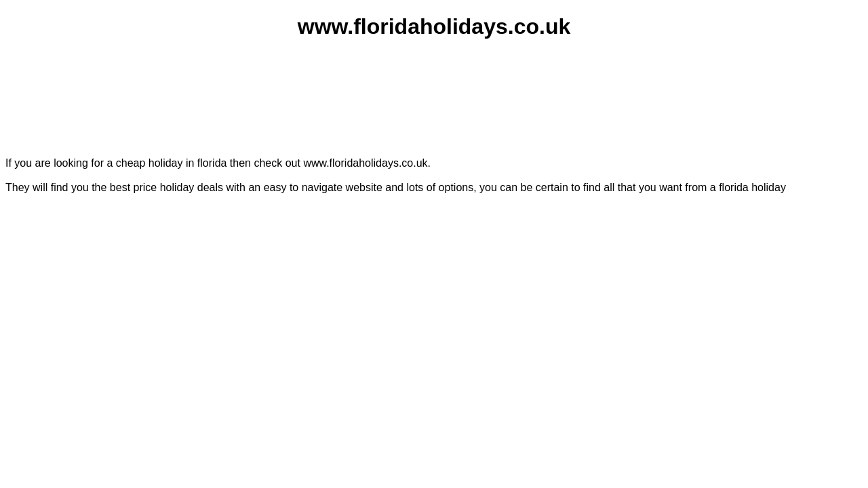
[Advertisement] (432, 85)
